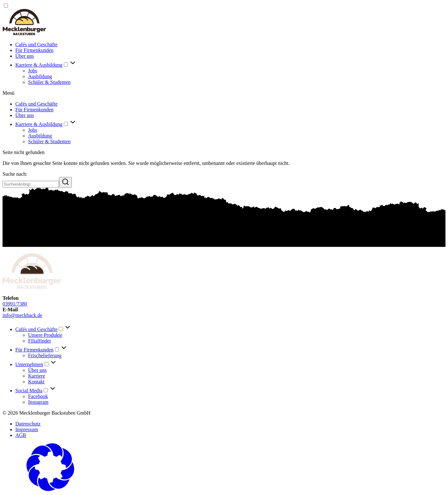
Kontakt (36, 382)
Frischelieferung (45, 355)
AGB (21, 435)
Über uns (25, 56)
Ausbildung (40, 76)
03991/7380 (15, 304)
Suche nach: (15, 174)
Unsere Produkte (45, 335)
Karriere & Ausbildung (39, 65)
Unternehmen (29, 364)
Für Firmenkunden (34, 50)
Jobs (33, 71)
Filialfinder (40, 341)
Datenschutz (28, 424)
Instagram (38, 402)
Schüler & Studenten (49, 82)
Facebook (38, 396)
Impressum (27, 429)
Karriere (37, 376)
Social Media (29, 391)
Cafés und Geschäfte (36, 44)
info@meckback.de (22, 315)
